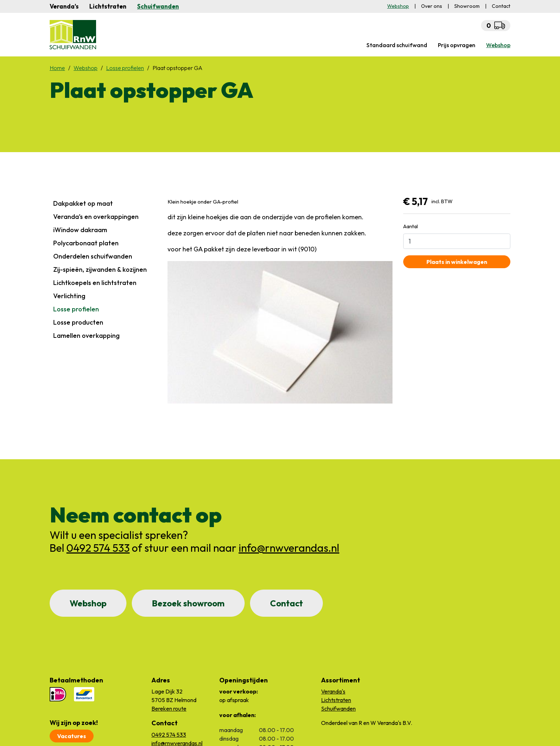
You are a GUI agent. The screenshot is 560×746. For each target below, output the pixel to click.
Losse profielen (76, 309)
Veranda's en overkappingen (96, 217)
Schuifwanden (158, 6)
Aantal (411, 226)
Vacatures (72, 736)
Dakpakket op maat (83, 203)
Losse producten (78, 322)
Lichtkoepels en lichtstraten (95, 283)
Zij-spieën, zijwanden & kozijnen (100, 269)
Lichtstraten (108, 6)
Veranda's (64, 6)
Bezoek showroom (188, 603)
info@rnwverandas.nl (289, 548)
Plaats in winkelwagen (457, 262)
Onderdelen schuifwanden (93, 256)
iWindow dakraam (80, 230)
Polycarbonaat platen (86, 243)
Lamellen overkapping (86, 336)
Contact (286, 603)
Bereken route (169, 709)
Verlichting (69, 296)
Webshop (88, 603)
